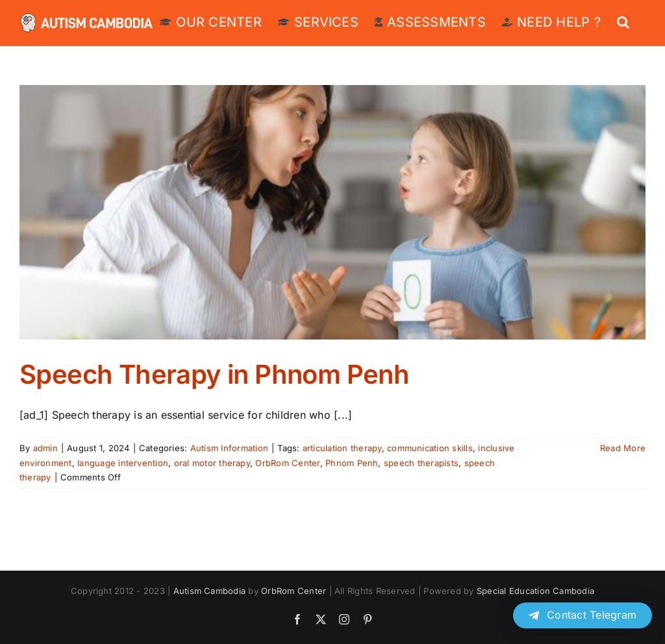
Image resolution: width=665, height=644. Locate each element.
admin (45, 448)
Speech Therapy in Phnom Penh (214, 374)
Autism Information (229, 448)
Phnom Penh (352, 463)
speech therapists (421, 463)
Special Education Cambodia (535, 591)
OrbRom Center (287, 463)
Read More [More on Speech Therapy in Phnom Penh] (623, 448)
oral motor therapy (212, 463)
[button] (623, 21)
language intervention (123, 463)
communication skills (430, 448)
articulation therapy (342, 448)
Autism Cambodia (210, 591)
